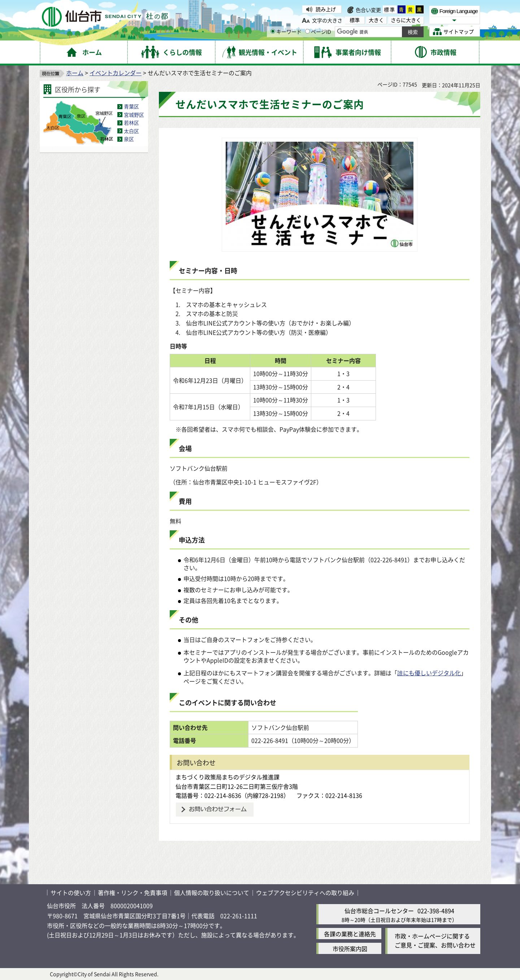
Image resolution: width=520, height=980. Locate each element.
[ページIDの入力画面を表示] (307, 31)
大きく (376, 20)
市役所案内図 (350, 949)
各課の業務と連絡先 (350, 934)
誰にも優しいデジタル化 (429, 673)
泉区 (129, 139)
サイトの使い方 (71, 893)
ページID (318, 31)
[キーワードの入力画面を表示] (273, 31)
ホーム (75, 73)
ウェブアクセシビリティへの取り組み (305, 893)
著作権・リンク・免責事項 (133, 893)
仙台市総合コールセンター (379, 911)
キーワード (286, 31)
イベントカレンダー (116, 73)
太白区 (131, 131)
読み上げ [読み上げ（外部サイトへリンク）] (326, 9)
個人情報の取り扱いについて (212, 893)
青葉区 (131, 106)
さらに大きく (406, 20)
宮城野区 (134, 115)
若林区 (131, 123)
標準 (390, 9)
